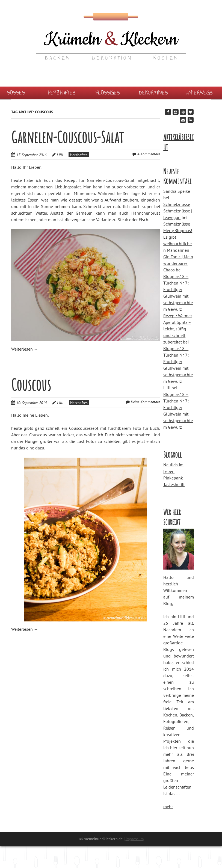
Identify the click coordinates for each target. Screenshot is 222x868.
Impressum (135, 839)
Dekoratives (153, 93)
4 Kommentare (149, 154)
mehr (168, 807)
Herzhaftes (62, 93)
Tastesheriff (174, 484)
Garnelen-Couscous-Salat (67, 137)
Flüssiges (108, 93)
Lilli (60, 155)
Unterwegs (199, 93)
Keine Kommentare (145, 402)
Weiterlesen (25, 349)
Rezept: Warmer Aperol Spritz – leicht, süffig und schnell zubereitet (178, 329)
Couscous (31, 385)
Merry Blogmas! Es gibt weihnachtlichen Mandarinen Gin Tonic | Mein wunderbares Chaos (178, 250)
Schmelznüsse (177, 204)
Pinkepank (173, 478)
